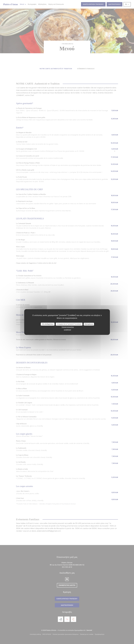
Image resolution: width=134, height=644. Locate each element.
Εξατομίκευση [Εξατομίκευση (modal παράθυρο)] (89, 324)
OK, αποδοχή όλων (48, 324)
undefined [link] (67, 330)
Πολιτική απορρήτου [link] (68, 327)
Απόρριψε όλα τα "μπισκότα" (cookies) (69, 324)
